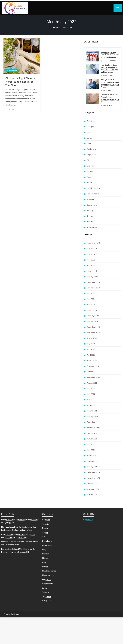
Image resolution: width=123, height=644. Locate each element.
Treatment (91, 222)
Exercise (90, 166)
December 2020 (93, 472)
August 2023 (92, 338)
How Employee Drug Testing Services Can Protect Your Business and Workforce (110, 68)
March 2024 (92, 310)
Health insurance (94, 188)
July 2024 (91, 293)
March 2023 (92, 360)
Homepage (55, 28)
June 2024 (91, 299)
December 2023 (93, 327)
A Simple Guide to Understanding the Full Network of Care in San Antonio (110, 83)
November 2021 (93, 428)
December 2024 (93, 282)
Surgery (90, 210)
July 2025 (91, 254)
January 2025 (92, 277)
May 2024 (91, 305)
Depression (91, 154)
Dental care (92, 149)
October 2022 (93, 372)
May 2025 (91, 265)
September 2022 (93, 377)
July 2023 (91, 344)
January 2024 (92, 321)
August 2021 (92, 439)
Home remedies (93, 194)
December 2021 (93, 422)
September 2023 (93, 333)
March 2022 (92, 411)
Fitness (90, 171)
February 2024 (93, 316)
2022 (65, 28)
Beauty (90, 132)
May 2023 (91, 349)
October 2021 (93, 433)
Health (90, 182)
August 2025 (92, 249)
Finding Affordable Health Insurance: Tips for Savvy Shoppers (110, 55)
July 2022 (91, 388)
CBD (89, 143)
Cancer (90, 138)
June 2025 (91, 260)
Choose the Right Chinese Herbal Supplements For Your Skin (20, 82)
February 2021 (93, 461)
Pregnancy (91, 199)
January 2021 (92, 467)
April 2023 (91, 355)
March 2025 (92, 271)
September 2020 (93, 489)
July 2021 (91, 444)
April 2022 (91, 405)
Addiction (91, 121)
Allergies (90, 127)
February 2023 (93, 366)
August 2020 (92, 495)
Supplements (12, 70)
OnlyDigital (15, 614)
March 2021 (92, 456)
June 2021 (91, 450)
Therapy (90, 216)
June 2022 (91, 394)
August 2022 (92, 383)
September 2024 (93, 288)
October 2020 (93, 484)
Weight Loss (92, 227)
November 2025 (93, 243)
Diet (89, 160)
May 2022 (91, 400)
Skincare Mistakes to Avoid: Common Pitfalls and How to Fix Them (110, 98)
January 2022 (92, 416)
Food (89, 177)
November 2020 (93, 478)
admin (19, 110)
